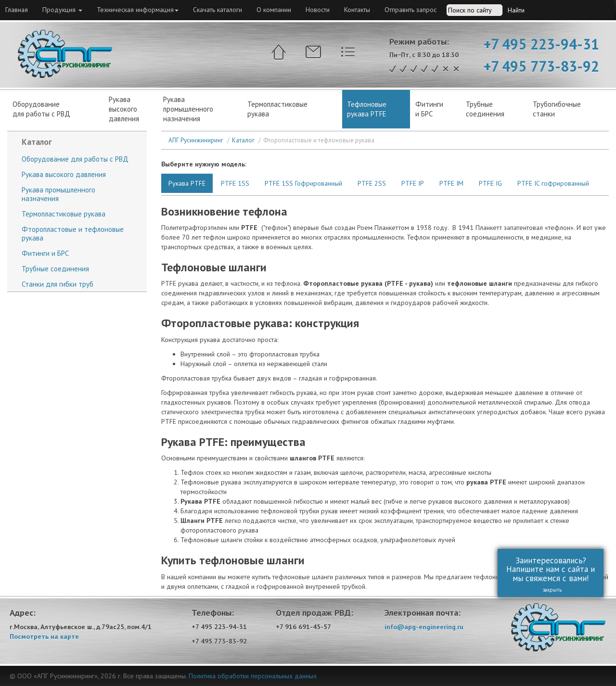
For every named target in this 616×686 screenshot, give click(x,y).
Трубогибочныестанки (557, 109)
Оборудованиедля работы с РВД (41, 109)
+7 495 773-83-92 (541, 66)
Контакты (357, 10)
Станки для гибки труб (58, 284)
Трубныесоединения (485, 109)
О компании (274, 10)
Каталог (243, 140)
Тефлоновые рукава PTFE (367, 109)
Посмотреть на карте (44, 636)
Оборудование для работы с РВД (75, 159)
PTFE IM (451, 183)
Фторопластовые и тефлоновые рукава (73, 234)
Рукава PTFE (187, 183)
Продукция (62, 10)
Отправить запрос (411, 10)
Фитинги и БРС (429, 109)
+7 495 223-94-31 (541, 44)
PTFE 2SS (372, 183)
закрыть (547, 590)
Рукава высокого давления (64, 174)
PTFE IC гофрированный (553, 183)
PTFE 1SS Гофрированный (303, 183)
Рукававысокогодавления (124, 109)
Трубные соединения (55, 269)
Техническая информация (138, 10)
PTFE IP (413, 183)
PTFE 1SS (235, 183)
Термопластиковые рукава (277, 109)
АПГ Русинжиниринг (196, 140)
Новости (318, 10)
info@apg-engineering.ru (424, 627)
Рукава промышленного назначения (188, 109)
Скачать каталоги (218, 10)
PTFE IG (490, 183)
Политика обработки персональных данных (253, 676)
